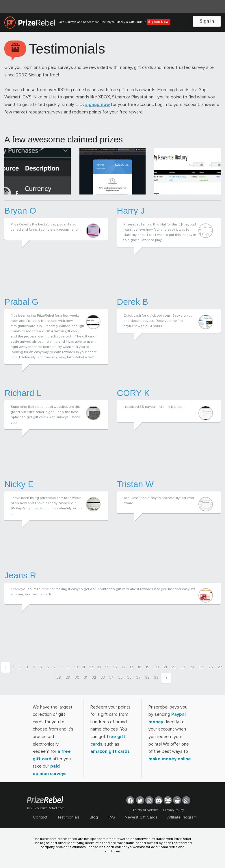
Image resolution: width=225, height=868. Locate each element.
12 (91, 667)
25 (201, 667)
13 (99, 667)
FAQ (111, 817)
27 (220, 667)
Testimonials (68, 817)
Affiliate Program (182, 817)
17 (131, 667)
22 (174, 667)
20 (156, 667)
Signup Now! (159, 22)
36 (130, 678)
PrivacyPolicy (174, 810)
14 (107, 667)
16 (123, 667)
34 (112, 678)
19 (148, 667)
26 (211, 667)
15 (115, 667)
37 (138, 678)
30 (77, 678)
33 (103, 678)
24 (192, 667)
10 (76, 667)
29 (68, 678)
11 (84, 667)
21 (165, 667)
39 (156, 678)
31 (86, 678)
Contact (40, 817)
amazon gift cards (110, 751)
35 (121, 678)
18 (140, 667)
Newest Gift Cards (141, 817)
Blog (94, 817)
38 (147, 678)
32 (94, 678)
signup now (97, 104)
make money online (170, 759)
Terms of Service (146, 810)
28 (59, 678)
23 (183, 667)
